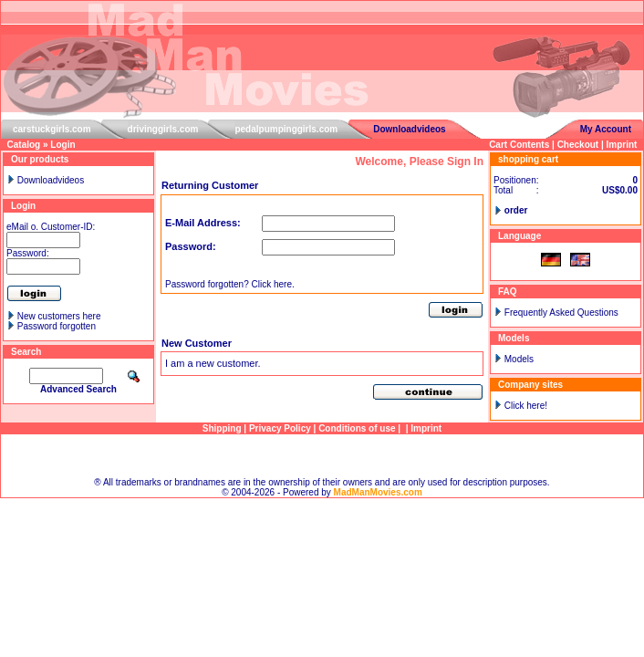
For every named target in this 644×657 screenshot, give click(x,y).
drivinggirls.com (163, 129)
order (516, 210)
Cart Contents (519, 145)
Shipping (222, 428)
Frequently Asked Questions (561, 313)
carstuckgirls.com (52, 129)
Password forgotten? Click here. (230, 284)
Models (519, 359)
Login (62, 145)
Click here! (526, 406)
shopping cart (528, 159)
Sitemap (322, 456)
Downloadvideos (409, 129)
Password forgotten (57, 326)
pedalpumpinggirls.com (286, 129)
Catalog (24, 145)
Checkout (578, 145)
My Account (606, 129)
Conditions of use (357, 428)
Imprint (622, 145)
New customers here (59, 316)
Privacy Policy (280, 428)
